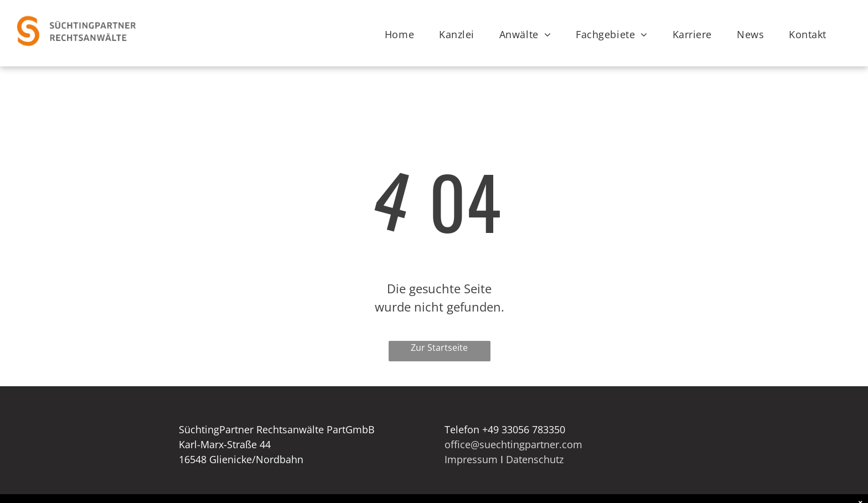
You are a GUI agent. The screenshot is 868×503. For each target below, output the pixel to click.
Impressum (471, 459)
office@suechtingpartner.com (513, 444)
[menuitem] (404, 35)
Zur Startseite (439, 348)
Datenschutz (535, 459)
